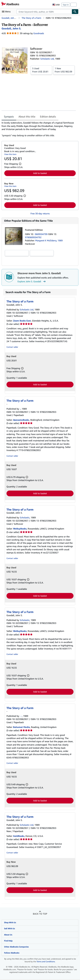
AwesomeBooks (21, 420)
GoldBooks (19, 836)
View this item (10, 154)
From (41, 70)
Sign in (66, 5)
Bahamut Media (22, 727)
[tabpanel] (39, 129)
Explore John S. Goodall (32, 281)
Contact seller (12, 347)
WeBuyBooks (20, 529)
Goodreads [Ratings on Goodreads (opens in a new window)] (39, 33)
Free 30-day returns (40, 213)
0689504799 (41, 234)
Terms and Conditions (46, 962)
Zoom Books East (22, 321)
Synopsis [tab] (9, 117)
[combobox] (44, 12)
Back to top (40, 914)
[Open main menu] (7, 12)
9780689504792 (33, 237)
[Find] (75, 12)
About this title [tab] (27, 117)
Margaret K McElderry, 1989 (49, 240)
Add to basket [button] (40, 173)
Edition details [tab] (48, 117)
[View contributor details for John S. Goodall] (11, 28)
